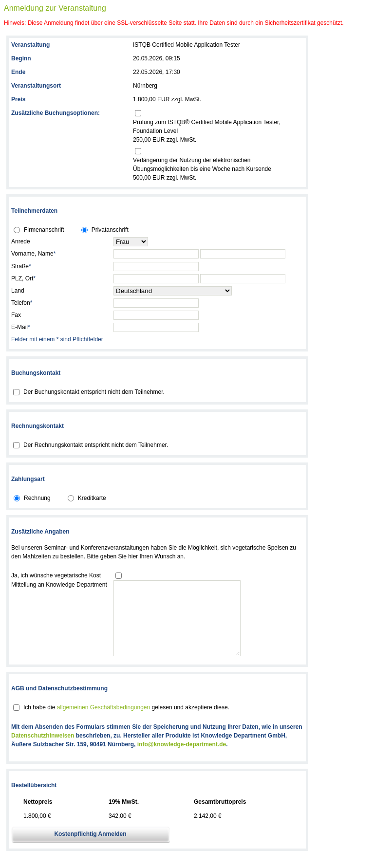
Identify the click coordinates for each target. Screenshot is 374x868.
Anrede (21, 241)
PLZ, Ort (23, 278)
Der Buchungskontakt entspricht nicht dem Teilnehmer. (94, 392)
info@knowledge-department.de (182, 759)
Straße (21, 266)
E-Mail (21, 327)
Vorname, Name (33, 254)
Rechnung (37, 498)
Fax (16, 315)
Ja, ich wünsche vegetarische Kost (56, 575)
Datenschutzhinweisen (43, 750)
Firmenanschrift (44, 230)
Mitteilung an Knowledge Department (59, 585)
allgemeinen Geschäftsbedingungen (103, 722)
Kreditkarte (92, 498)
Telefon (22, 303)
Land (18, 291)
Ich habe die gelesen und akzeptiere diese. (126, 722)
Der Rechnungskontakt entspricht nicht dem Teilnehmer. (96, 445)
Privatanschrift (110, 230)
